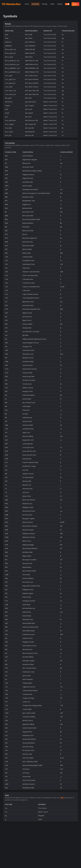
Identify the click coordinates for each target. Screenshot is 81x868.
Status (60, 4)
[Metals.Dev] (11, 4)
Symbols (35, 4)
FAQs (52, 4)
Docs (27, 4)
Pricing (44, 4)
